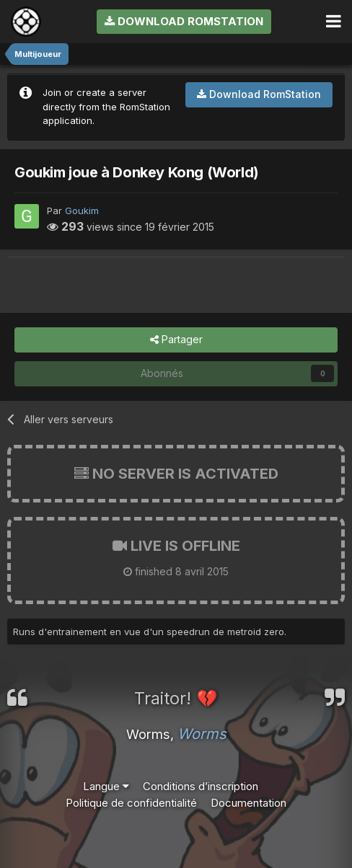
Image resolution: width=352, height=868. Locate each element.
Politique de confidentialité (131, 803)
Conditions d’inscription (201, 786)
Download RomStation (184, 21)
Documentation (248, 803)
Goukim (82, 211)
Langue (106, 786)
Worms (202, 734)
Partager (176, 340)
